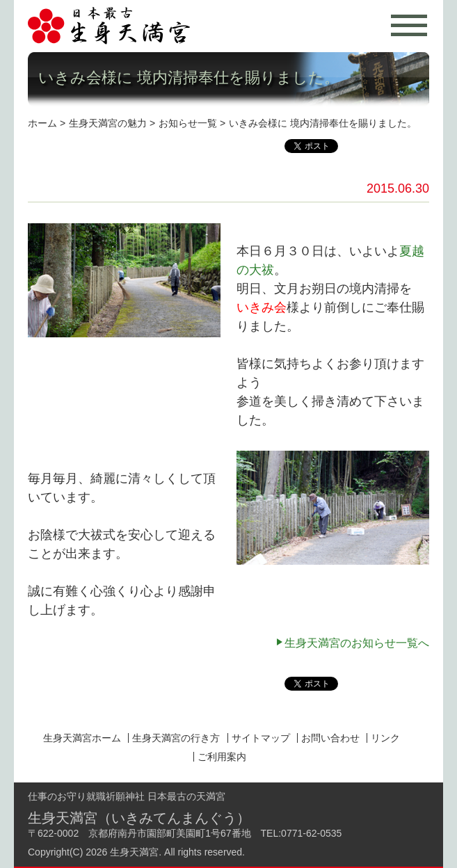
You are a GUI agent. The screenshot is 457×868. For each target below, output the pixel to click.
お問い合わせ (330, 738)
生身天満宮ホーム (82, 738)
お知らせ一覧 (188, 123)
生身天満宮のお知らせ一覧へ (357, 643)
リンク (385, 738)
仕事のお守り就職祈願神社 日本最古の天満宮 (127, 796)
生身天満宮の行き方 (176, 738)
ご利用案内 (222, 757)
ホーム (42, 123)
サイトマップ (261, 738)
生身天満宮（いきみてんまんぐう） (139, 818)
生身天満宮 (134, 852)
